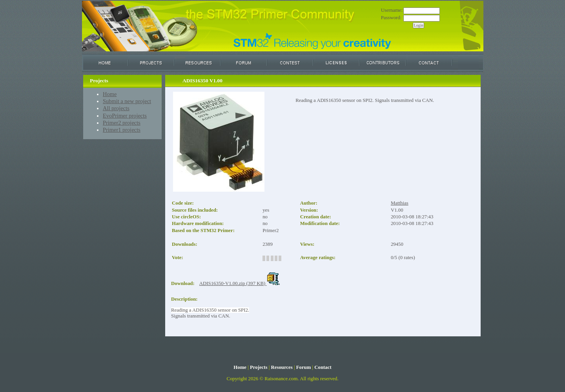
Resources (282, 367)
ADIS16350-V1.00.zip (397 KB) (240, 283)
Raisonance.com (281, 379)
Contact (323, 367)
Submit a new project (127, 101)
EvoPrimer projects (125, 116)
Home (110, 94)
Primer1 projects (122, 130)
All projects (116, 108)
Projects (259, 367)
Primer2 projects (122, 123)
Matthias (400, 203)
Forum (304, 367)
